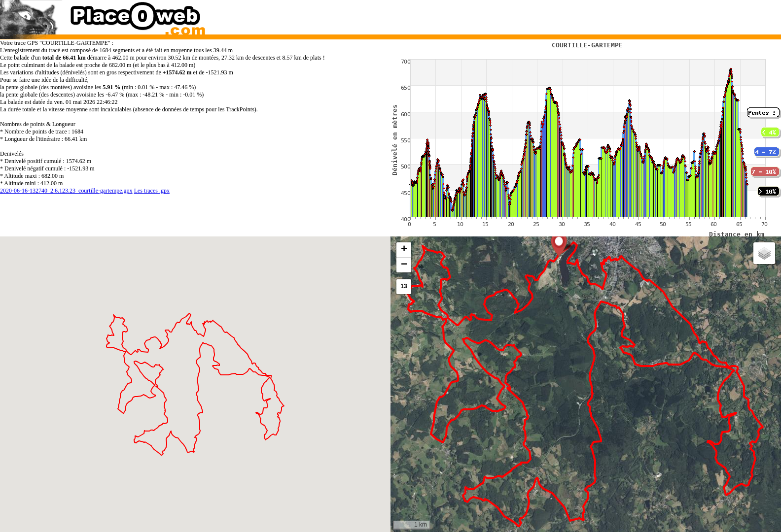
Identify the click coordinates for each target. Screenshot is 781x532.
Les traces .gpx (152, 191)
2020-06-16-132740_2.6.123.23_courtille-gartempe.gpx (66, 191)
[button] (559, 244)
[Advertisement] (575, 15)
